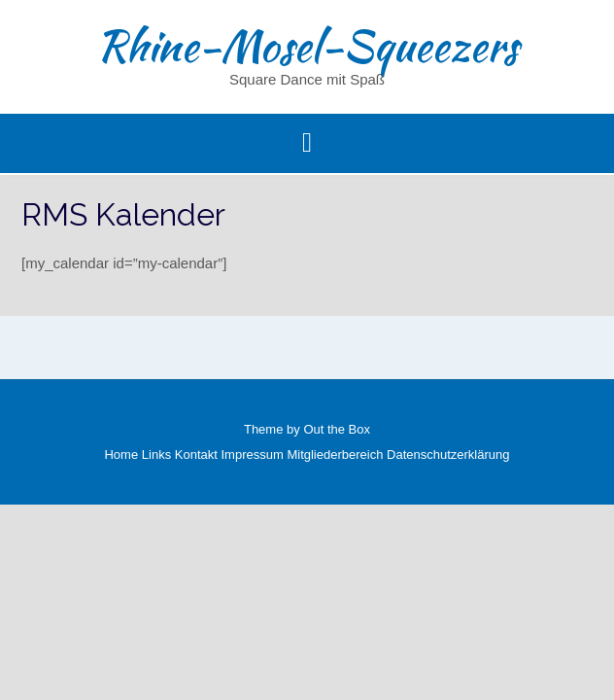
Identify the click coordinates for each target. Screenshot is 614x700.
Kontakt (196, 455)
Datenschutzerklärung (448, 455)
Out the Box (337, 429)
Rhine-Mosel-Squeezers (307, 46)
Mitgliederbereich (335, 455)
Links (156, 455)
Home (121, 455)
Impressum (253, 455)
